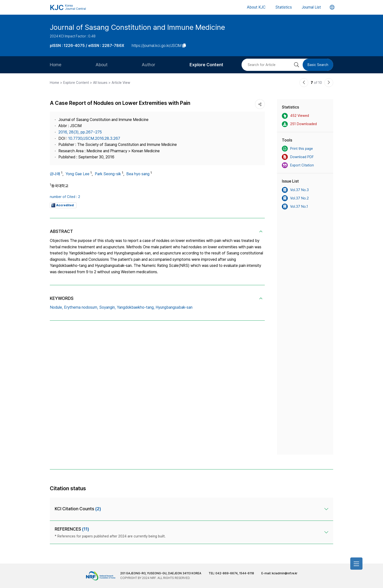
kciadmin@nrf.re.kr (285, 573)
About (101, 65)
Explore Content (206, 65)
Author (149, 65)
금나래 (55, 174)
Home (56, 65)
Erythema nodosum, (81, 307)
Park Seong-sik (108, 174)
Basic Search (318, 65)
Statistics (284, 7)
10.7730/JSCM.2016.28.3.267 (94, 138)
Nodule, (56, 307)
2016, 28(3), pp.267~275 (80, 132)
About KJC (256, 7)
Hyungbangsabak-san (174, 307)
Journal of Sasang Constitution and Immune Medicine (137, 27)
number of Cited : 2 (65, 197)
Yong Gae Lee (77, 174)
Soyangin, (107, 307)
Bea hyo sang (138, 174)
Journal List (311, 7)
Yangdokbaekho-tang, (136, 307)
